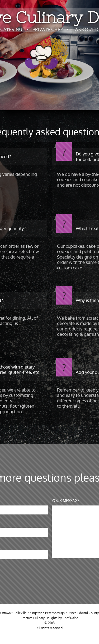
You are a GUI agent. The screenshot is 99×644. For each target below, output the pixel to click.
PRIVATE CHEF (48, 29)
